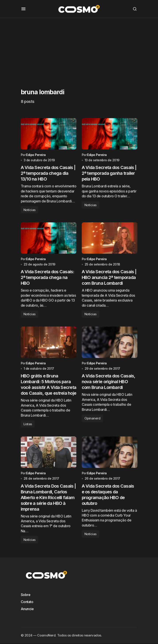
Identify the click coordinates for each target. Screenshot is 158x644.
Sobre (26, 596)
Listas (28, 425)
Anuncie (27, 610)
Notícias (30, 210)
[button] (23, 9)
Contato (27, 603)
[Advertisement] (79, 49)
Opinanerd (92, 419)
